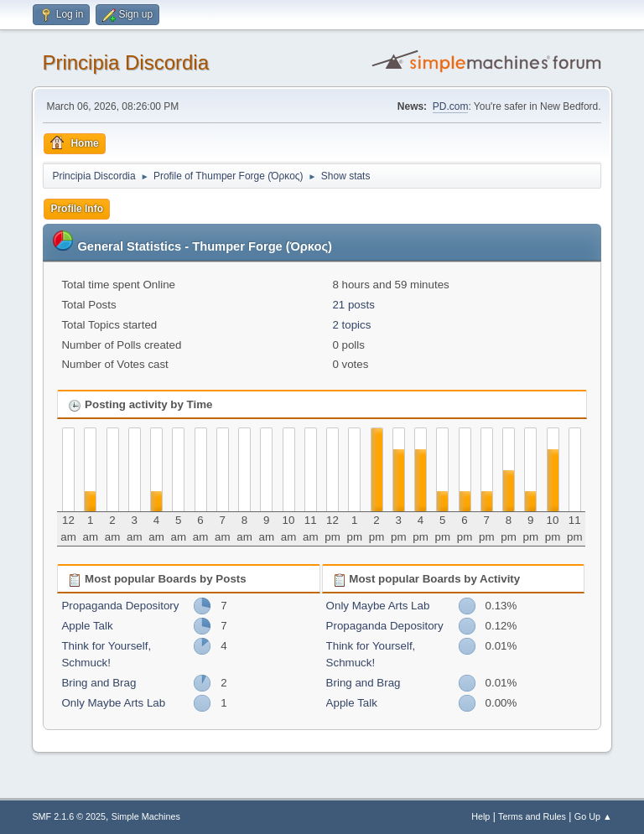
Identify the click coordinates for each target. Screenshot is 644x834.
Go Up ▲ (593, 816)
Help (480, 816)
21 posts (353, 305)
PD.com (451, 106)
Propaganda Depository (120, 606)
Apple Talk (87, 626)
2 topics (351, 325)
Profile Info (77, 209)
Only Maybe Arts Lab (113, 703)
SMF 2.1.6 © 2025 (69, 816)
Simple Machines (146, 816)
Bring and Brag (99, 683)
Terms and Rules (532, 816)
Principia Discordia (125, 62)
